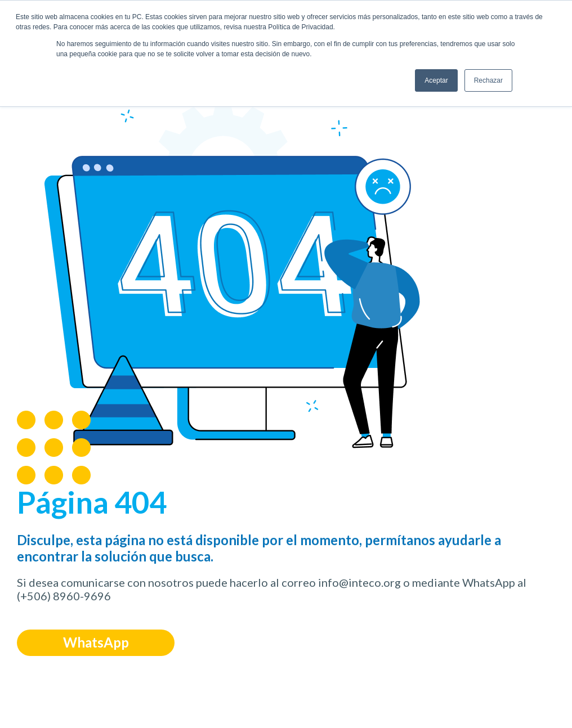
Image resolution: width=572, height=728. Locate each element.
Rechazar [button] (488, 80)
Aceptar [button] (436, 80)
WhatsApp (96, 642)
